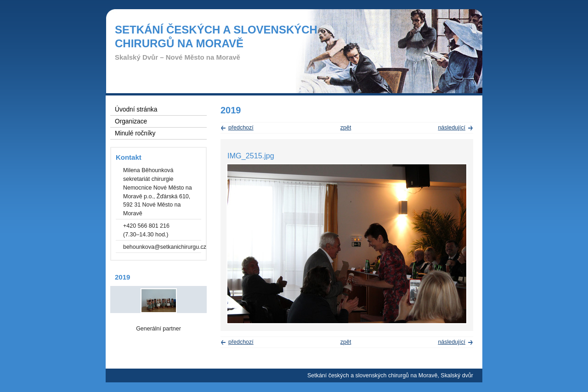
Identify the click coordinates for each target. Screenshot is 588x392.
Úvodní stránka (136, 109)
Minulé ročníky (135, 133)
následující (452, 128)
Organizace (131, 121)
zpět (346, 128)
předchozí (241, 128)
